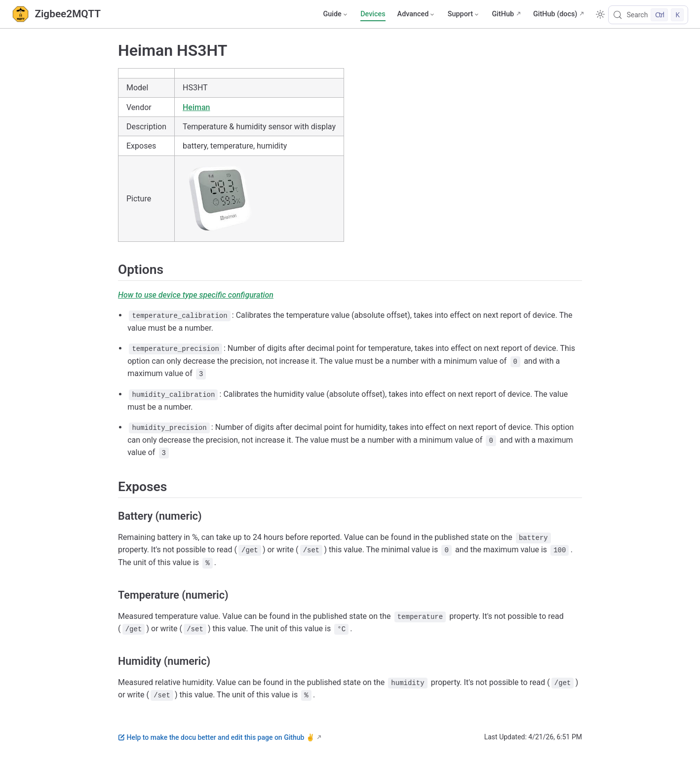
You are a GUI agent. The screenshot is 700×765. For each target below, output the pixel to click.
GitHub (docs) (555, 14)
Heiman (196, 107)
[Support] (464, 14)
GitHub (503, 14)
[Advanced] (417, 14)
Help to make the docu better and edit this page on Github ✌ (216, 737)
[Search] (648, 15)
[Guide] (336, 14)
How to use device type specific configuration (196, 295)
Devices (373, 14)
